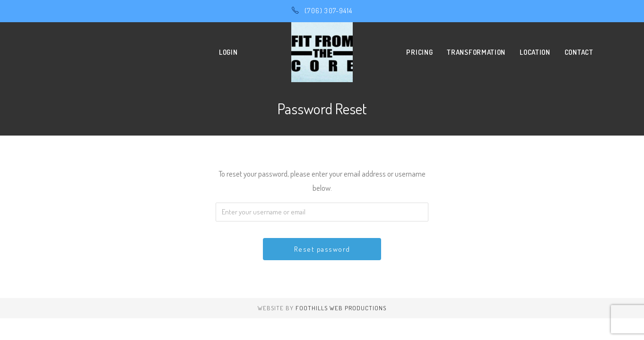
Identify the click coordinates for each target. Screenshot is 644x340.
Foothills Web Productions (341, 308)
